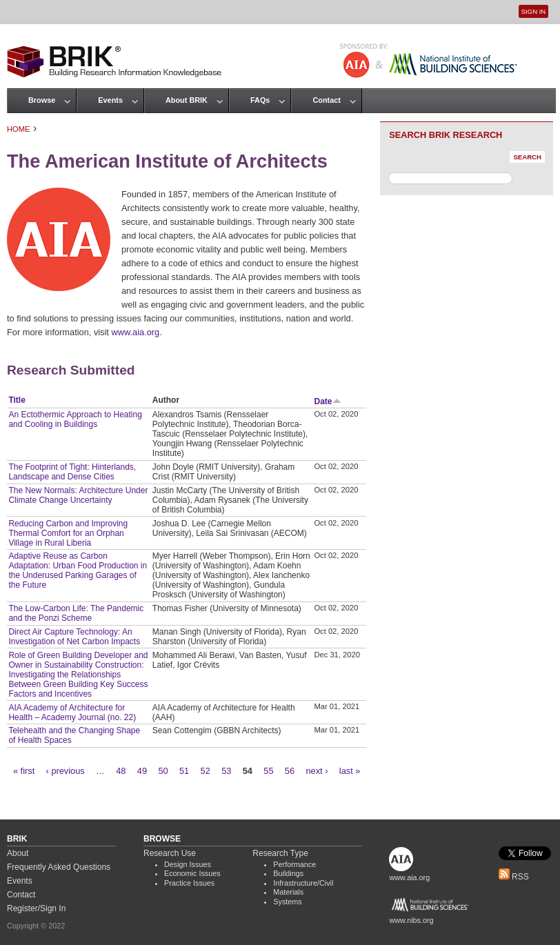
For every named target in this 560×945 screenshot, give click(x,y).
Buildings (288, 873)
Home (19, 129)
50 (163, 771)
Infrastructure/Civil (303, 883)
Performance (294, 864)
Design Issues (188, 864)
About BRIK (187, 100)
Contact (326, 100)
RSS (514, 877)
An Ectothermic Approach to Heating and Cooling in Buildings (75, 419)
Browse (42, 100)
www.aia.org (135, 332)
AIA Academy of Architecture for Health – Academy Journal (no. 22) (72, 713)
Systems (287, 902)
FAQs (260, 100)
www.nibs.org (411, 920)
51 (184, 771)
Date (328, 401)
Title (17, 400)
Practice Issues (189, 883)
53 (226, 771)
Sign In (533, 11)
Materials (288, 892)
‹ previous (66, 771)
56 (290, 771)
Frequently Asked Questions (59, 867)
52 (206, 771)
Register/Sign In (36, 908)
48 (121, 771)
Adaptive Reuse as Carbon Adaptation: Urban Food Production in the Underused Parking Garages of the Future (78, 570)
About (18, 853)
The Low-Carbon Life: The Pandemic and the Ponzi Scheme (76, 613)
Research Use (170, 853)
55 (268, 771)
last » (350, 771)
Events (110, 100)
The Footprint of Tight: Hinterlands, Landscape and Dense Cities (72, 472)
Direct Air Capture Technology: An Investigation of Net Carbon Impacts (74, 637)
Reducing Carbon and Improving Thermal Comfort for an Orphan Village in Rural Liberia (68, 533)
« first (24, 771)
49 (142, 771)
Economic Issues (192, 873)
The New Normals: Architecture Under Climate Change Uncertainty (78, 495)
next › (317, 771)
